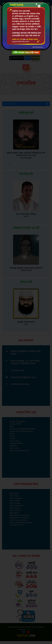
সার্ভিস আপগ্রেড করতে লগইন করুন (26, 52)
